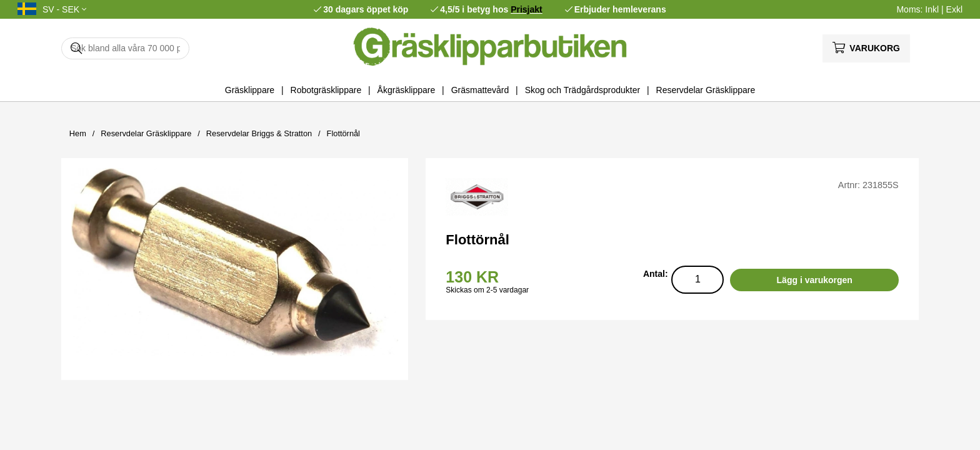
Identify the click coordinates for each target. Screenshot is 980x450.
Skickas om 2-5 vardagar (487, 290)
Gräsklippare (250, 90)
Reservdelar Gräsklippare (706, 90)
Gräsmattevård (480, 90)
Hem (78, 133)
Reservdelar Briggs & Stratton (259, 133)
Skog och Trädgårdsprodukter (582, 90)
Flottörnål (343, 133)
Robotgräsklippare (326, 90)
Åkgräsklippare (407, 90)
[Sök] (125, 48)
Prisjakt (527, 9)
